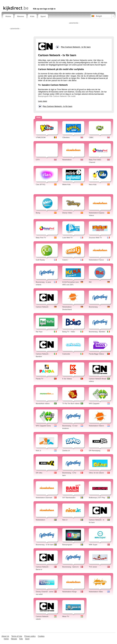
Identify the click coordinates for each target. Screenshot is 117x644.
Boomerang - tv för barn (45, 545)
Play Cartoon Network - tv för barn (58, 106)
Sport (43, 16)
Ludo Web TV (67, 238)
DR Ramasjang (95, 451)
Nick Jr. (39, 451)
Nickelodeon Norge (69, 592)
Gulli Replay (40, 260)
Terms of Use (17, 636)
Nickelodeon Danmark (44, 498)
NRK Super (93, 545)
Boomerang (93, 307)
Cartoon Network (42, 307)
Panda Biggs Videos (96, 354)
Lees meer (43, 101)
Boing (38, 213)
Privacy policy (30, 636)
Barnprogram (67, 545)
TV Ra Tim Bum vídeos (71, 404)
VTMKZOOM (41, 137)
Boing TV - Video (69, 332)
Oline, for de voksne (96, 473)
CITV (38, 160)
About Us (5, 636)
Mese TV (66, 616)
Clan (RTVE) (41, 184)
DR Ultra (39, 473)
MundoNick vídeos (43, 404)
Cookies (41, 636)
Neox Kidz (93, 184)
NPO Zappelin (94, 404)
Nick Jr (65, 520)
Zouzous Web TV (95, 238)
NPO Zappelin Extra (43, 426)
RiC (90, 282)
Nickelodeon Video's (96, 426)
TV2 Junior (93, 567)
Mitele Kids (66, 184)
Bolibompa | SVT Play (97, 498)
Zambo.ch (66, 451)
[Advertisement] (39, 3)
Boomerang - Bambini (97, 332)
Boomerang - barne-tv (70, 567)
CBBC (91, 137)
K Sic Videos (67, 379)
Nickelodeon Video (96, 592)
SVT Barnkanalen (69, 498)
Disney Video (67, 213)
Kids (32, 16)
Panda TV (40, 379)
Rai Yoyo (39, 332)
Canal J (65, 260)
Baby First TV (41, 238)
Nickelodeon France (96, 260)
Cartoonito (66, 354)
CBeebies (66, 137)
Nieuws (21, 16)
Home (8, 16)
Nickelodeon (67, 160)
